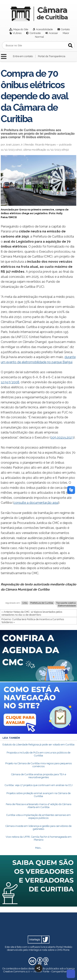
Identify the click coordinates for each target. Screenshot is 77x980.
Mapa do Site (21, 29)
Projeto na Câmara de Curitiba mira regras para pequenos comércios (38, 765)
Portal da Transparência (52, 56)
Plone (66, 950)
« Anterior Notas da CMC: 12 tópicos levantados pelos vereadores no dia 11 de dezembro (32, 613)
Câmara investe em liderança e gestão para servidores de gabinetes (38, 827)
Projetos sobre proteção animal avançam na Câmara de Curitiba (38, 795)
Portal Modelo (64, 947)
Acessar (53, 33)
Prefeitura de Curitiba (42, 603)
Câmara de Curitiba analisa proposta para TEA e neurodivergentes (39, 776)
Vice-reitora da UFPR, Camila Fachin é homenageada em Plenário (39, 838)
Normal (39, 37)
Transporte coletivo (66, 603)
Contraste (35, 33)
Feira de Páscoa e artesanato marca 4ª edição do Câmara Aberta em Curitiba (39, 806)
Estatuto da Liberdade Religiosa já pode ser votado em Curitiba (38, 745)
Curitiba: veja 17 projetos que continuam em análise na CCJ (39, 785)
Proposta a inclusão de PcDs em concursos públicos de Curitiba (38, 754)
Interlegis (34, 950)
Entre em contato (23, 56)
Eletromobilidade (67, 606)
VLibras (17, 33)
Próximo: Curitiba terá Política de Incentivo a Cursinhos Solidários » (33, 621)
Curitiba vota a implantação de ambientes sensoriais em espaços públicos (38, 816)
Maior (66, 33)
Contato (65, 29)
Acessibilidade (44, 29)
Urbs (25, 603)
